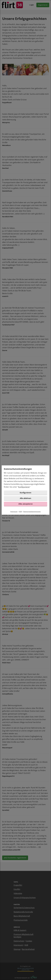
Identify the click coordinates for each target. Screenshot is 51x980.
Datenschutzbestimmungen (32, 512)
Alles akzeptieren (26, 504)
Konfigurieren (24, 487)
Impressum (14, 512)
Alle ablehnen (25, 498)
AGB (20, 512)
